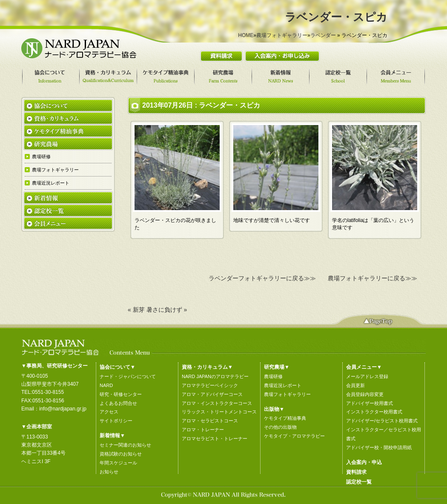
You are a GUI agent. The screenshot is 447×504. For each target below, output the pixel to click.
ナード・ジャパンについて (128, 376)
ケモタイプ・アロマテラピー (294, 436)
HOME (246, 35)
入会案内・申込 (364, 462)
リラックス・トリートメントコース (219, 412)
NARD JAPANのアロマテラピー (215, 376)
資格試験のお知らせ (121, 454)
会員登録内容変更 (365, 394)
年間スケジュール (118, 463)
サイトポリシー (116, 421)
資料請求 (356, 472)
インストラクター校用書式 (374, 412)
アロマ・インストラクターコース (217, 403)
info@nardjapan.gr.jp (63, 409)
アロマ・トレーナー (203, 430)
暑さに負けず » (167, 310)
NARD (106, 385)
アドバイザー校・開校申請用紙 (379, 447)
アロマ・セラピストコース (210, 421)
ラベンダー (323, 35)
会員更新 (355, 385)
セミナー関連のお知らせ (125, 445)
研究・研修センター (121, 394)
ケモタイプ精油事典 (285, 418)
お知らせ (109, 472)
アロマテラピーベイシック (210, 385)
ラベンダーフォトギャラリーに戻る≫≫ (262, 278)
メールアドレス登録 (367, 376)
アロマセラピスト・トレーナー (215, 439)
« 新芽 (136, 310)
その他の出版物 (280, 427)
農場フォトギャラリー (282, 35)
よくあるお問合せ (118, 403)
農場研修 (273, 376)
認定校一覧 (359, 482)
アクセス (109, 412)
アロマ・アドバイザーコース (212, 394)
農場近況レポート (283, 385)
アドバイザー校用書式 (370, 403)
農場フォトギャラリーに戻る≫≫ (372, 278)
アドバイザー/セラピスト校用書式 (382, 421)
